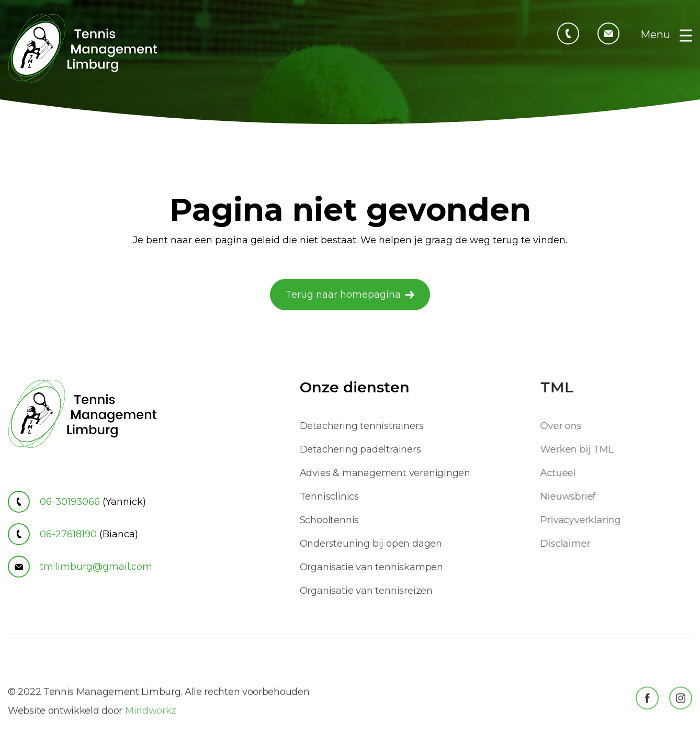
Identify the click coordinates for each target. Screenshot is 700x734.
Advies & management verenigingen (385, 473)
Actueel (563, 473)
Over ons (566, 426)
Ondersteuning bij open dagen (371, 544)
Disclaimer (570, 544)
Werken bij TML (582, 449)
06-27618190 (73, 534)
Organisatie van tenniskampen (371, 567)
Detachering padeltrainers (360, 449)
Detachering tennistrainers (362, 426)
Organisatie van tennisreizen (366, 591)
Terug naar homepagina (343, 295)
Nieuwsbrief (573, 496)
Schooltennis (330, 520)
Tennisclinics (329, 496)
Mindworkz (151, 726)
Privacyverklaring (585, 520)
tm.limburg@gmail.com (80, 567)
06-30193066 (77, 502)
